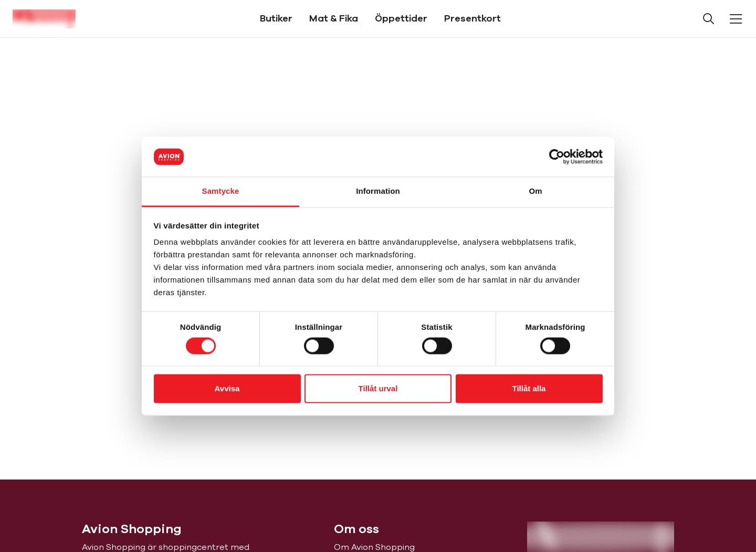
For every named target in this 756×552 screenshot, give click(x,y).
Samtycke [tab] (221, 191)
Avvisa (227, 389)
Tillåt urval (378, 389)
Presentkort (472, 18)
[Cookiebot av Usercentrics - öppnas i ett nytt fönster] (557, 157)
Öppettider (401, 18)
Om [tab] (535, 191)
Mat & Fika (334, 18)
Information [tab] (378, 191)
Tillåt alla (529, 389)
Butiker (276, 18)
